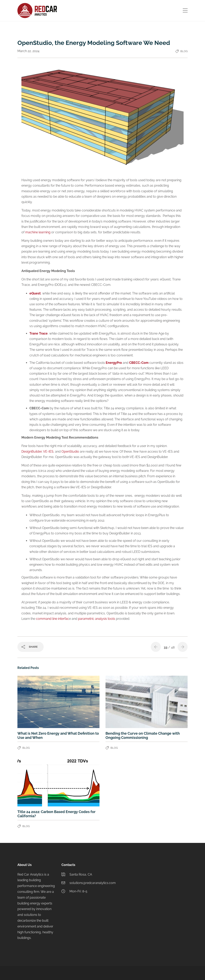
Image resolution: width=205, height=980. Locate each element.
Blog (184, 51)
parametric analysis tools (97, 619)
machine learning (38, 232)
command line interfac (53, 619)
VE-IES (48, 452)
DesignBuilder (32, 452)
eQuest (35, 293)
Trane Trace (39, 333)
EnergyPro (114, 363)
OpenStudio (71, 452)
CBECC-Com (139, 363)
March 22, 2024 (28, 51)
